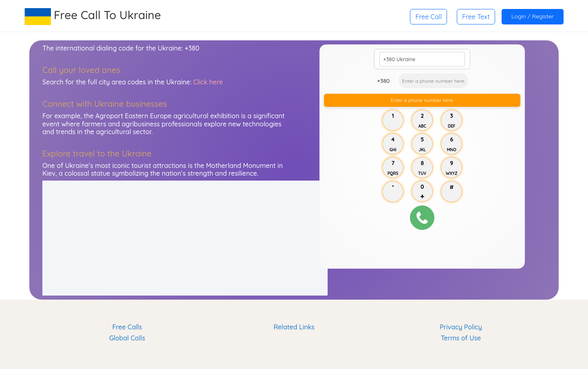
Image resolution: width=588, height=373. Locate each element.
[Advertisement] (185, 238)
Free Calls (127, 327)
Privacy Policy (461, 327)
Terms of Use (461, 338)
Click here (208, 82)
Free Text (476, 17)
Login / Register (533, 16)
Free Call (428, 17)
